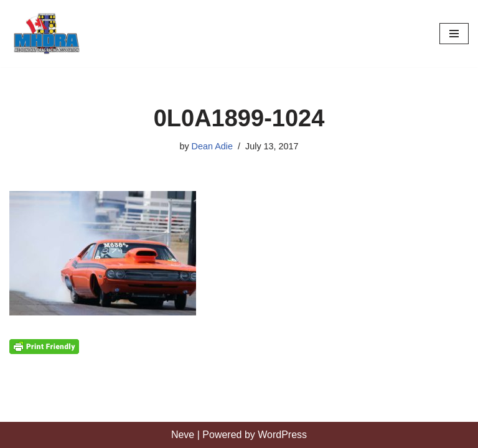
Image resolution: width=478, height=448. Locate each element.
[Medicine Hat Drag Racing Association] (47, 34)
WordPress (282, 435)
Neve (183, 435)
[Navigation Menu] (454, 34)
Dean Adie (212, 146)
